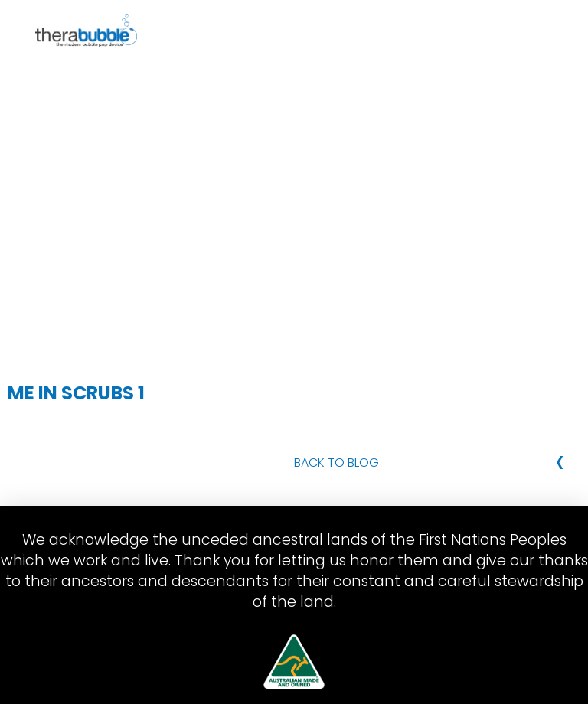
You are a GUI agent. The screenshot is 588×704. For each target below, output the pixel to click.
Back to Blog (336, 463)
